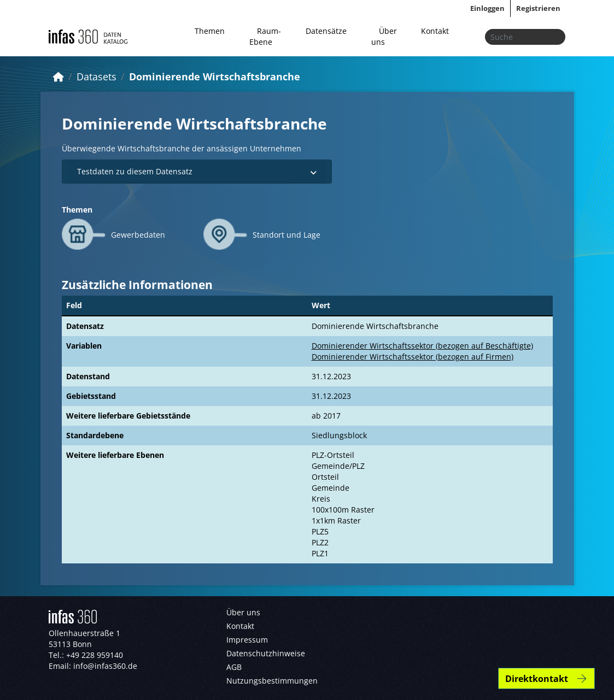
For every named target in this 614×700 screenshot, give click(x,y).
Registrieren (538, 8)
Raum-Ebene (265, 36)
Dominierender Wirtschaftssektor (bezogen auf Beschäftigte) (422, 346)
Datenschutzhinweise (266, 653)
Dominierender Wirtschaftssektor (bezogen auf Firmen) (413, 357)
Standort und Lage (286, 235)
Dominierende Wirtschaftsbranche (215, 77)
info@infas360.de (105, 666)
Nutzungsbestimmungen (272, 681)
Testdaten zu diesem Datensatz (197, 171)
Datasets (97, 77)
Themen (210, 31)
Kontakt (435, 31)
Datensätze (326, 31)
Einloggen (487, 8)
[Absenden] (554, 37)
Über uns (384, 36)
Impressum (247, 640)
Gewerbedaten (138, 235)
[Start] (59, 77)
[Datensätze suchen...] (525, 37)
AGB (234, 667)
